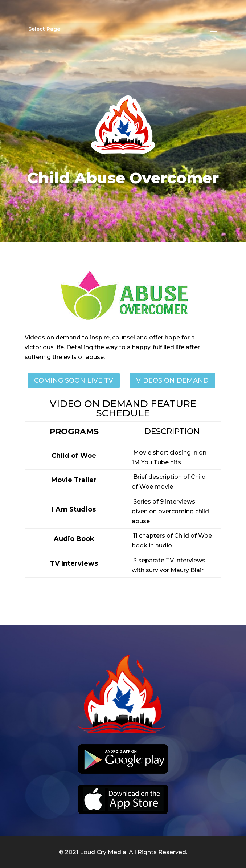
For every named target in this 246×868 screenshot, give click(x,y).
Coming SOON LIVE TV (74, 380)
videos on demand (172, 380)
